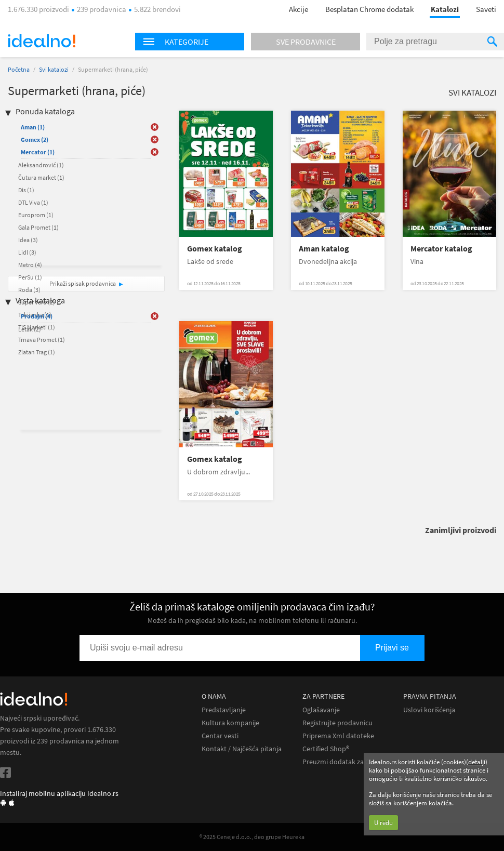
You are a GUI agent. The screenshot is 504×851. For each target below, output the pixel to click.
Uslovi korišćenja (429, 710)
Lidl (27, 252)
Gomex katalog (215, 249)
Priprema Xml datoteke (338, 736)
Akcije (299, 9)
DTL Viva (33, 202)
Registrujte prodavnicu (337, 723)
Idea (28, 240)
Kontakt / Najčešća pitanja (242, 749)
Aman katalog (324, 249)
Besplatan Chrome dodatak (369, 9)
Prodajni (37, 316)
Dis (26, 190)
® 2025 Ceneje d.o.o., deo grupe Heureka (252, 837)
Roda (29, 290)
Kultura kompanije (230, 723)
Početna (19, 69)
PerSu (30, 277)
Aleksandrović (41, 165)
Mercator (38, 152)
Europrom (36, 215)
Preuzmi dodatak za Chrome (346, 762)
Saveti (486, 9)
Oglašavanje (321, 710)
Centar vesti (220, 736)
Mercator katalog (441, 249)
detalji (477, 762)
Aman (33, 127)
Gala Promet (38, 227)
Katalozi (445, 9)
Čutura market (41, 177)
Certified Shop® (326, 749)
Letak (30, 329)
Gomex (35, 139)
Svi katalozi (54, 69)
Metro (30, 265)
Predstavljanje (224, 710)
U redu (383, 823)
